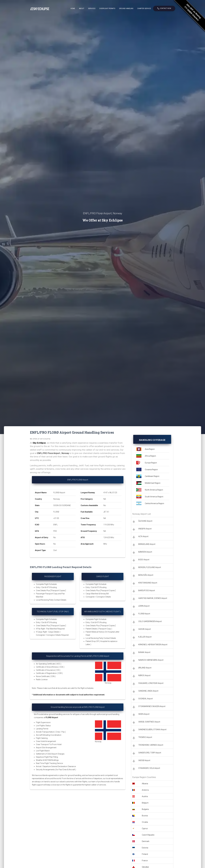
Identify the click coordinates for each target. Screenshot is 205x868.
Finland (145, 854)
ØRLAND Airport (145, 668)
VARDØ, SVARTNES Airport (149, 722)
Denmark (146, 841)
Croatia (145, 822)
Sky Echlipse (39, 443)
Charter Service (144, 9)
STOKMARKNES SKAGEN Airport (152, 706)
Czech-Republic (148, 835)
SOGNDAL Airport (146, 699)
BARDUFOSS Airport (147, 590)
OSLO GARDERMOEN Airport (150, 621)
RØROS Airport (144, 675)
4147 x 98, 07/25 (110, 493)
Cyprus (145, 828)
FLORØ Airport (59, 493)
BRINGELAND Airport (147, 544)
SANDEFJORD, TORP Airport (150, 753)
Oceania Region (151, 470)
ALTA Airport (143, 536)
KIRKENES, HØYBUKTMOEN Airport (153, 645)
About (82, 9)
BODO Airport (144, 560)
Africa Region (150, 456)
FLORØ (56, 512)
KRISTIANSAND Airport (148, 583)
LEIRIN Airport (144, 606)
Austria (145, 796)
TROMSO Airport (145, 737)
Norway (57, 499)
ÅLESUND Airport (145, 521)
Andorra (145, 790)
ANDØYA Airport (145, 529)
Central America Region (154, 503)
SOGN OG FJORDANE (62, 505)
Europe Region (151, 463)
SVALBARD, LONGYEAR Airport (151, 683)
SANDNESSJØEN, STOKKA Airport (152, 730)
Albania (145, 784)
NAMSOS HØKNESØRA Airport (151, 660)
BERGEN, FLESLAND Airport (150, 567)
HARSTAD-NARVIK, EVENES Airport (153, 598)
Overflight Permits (107, 9)
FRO (55, 531)
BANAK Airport (144, 652)
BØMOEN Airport (145, 552)
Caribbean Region (152, 476)
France (145, 861)
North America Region (154, 490)
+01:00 (56, 518)
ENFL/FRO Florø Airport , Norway (53, 453)
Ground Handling (126, 9)
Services (92, 9)
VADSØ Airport (144, 760)
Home (73, 9)
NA (105, 499)
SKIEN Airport (144, 714)
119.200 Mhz (109, 525)
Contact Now (164, 8)
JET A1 (106, 512)
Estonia (145, 848)
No (55, 537)
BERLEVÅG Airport (146, 575)
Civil (55, 550)
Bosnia (145, 816)
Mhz (105, 544)
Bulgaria (145, 809)
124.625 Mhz (109, 537)
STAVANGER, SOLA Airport (149, 768)
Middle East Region (153, 483)
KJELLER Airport (145, 637)
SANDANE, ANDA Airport (148, 691)
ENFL (55, 525)
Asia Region (150, 449)
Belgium (145, 803)
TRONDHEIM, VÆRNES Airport (151, 745)
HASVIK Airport (145, 629)
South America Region (154, 497)
